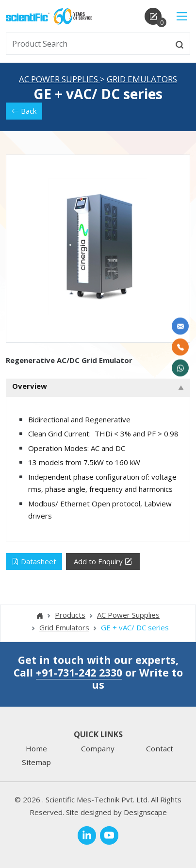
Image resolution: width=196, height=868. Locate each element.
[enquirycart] (153, 16)
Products (70, 615)
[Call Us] (180, 347)
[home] (28, 16)
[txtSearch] (88, 44)
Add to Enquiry (103, 562)
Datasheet (34, 561)
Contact (160, 748)
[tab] (98, 388)
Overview (30, 386)
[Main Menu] (182, 16)
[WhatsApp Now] (180, 368)
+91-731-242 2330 (79, 672)
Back (24, 111)
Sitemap (36, 762)
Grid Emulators (142, 79)
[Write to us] (180, 326)
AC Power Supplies (59, 79)
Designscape (145, 812)
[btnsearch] (180, 44)
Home (36, 748)
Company (98, 748)
